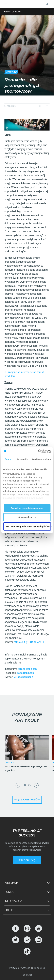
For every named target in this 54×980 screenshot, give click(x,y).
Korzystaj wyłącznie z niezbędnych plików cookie (28, 526)
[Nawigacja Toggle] (6, 4)
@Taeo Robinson (27, 669)
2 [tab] (29, 785)
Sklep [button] (9, 910)
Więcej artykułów (27, 800)
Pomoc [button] (10, 892)
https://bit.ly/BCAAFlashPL (29, 642)
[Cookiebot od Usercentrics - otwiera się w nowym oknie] (38, 451)
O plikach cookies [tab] (41, 459)
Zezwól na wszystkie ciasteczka (27, 508)
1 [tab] (25, 785)
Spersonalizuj (27, 517)
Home (6, 12)
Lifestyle (16, 12)
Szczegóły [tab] (22, 459)
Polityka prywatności (20, 968)
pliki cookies (39, 968)
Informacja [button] (13, 901)
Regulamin (27, 975)
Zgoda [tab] (8, 459)
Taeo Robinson (25, 673)
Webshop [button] (11, 883)
